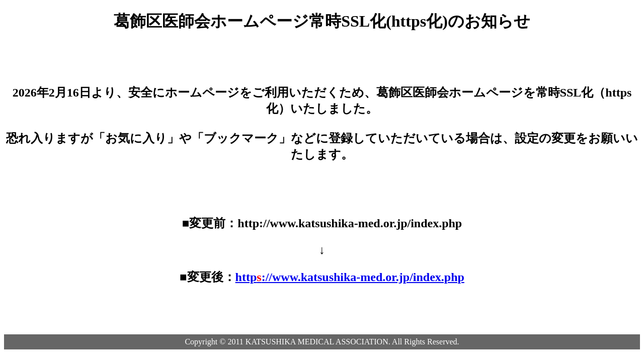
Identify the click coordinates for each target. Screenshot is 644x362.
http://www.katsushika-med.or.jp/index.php (350, 277)
